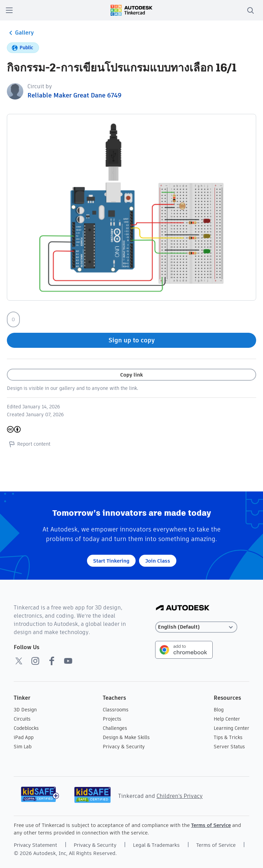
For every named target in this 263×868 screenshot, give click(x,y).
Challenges (115, 728)
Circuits (22, 719)
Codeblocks (26, 728)
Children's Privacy (180, 796)
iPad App (24, 737)
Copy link (131, 375)
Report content (29, 444)
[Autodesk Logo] (183, 608)
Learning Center (231, 728)
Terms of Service (211, 825)
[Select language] (196, 627)
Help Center (227, 719)
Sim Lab (23, 747)
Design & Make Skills (126, 737)
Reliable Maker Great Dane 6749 (74, 95)
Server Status (229, 747)
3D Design (25, 710)
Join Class (158, 561)
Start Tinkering (111, 561)
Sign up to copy (132, 340)
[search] (250, 10)
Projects (112, 719)
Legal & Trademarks (156, 845)
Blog (219, 710)
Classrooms (116, 710)
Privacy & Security (124, 747)
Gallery (20, 33)
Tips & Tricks (228, 737)
